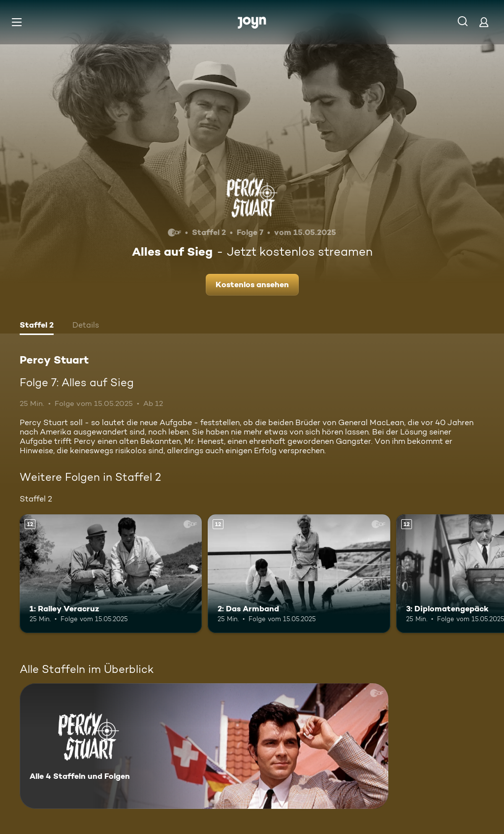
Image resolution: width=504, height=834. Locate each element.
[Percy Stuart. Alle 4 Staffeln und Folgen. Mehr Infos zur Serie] (204, 746)
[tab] (37, 326)
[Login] (484, 22)
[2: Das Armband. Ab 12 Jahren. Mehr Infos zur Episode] (299, 574)
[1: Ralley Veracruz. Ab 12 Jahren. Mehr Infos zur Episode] (111, 574)
